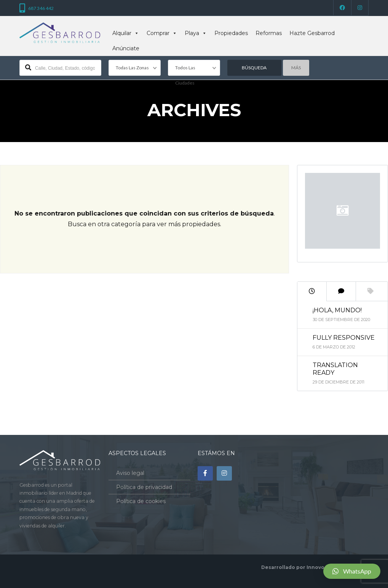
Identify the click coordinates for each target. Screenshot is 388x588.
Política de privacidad (144, 487)
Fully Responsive (344, 338)
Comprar (162, 33)
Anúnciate (126, 48)
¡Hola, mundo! (337, 310)
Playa (196, 33)
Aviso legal (130, 473)
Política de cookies (141, 501)
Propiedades (231, 33)
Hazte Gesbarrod (312, 33)
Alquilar (126, 33)
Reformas (269, 33)
